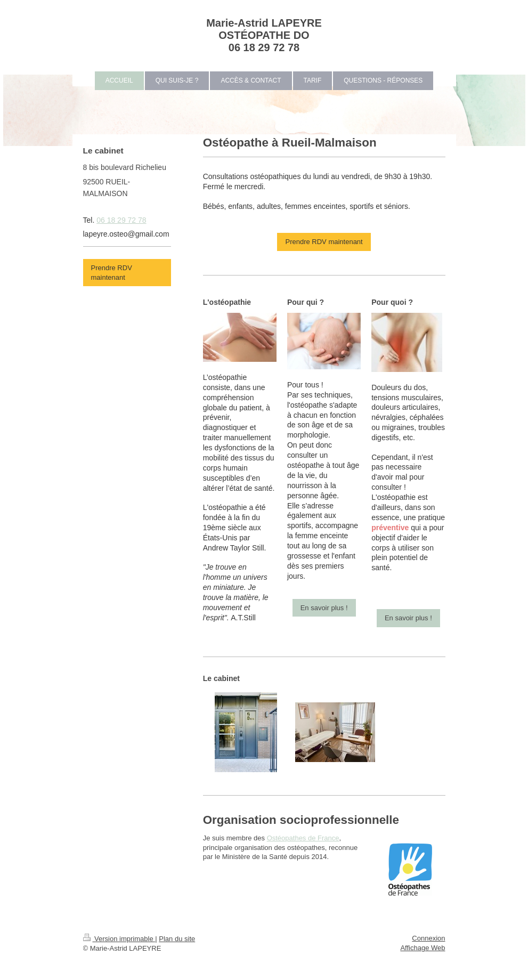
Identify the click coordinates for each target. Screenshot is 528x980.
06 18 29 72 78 (121, 220)
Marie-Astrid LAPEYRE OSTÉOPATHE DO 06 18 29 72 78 (264, 35)
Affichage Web (423, 948)
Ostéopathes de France (303, 838)
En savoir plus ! (324, 608)
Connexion (428, 938)
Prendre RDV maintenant (324, 242)
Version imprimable (119, 939)
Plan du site (177, 939)
